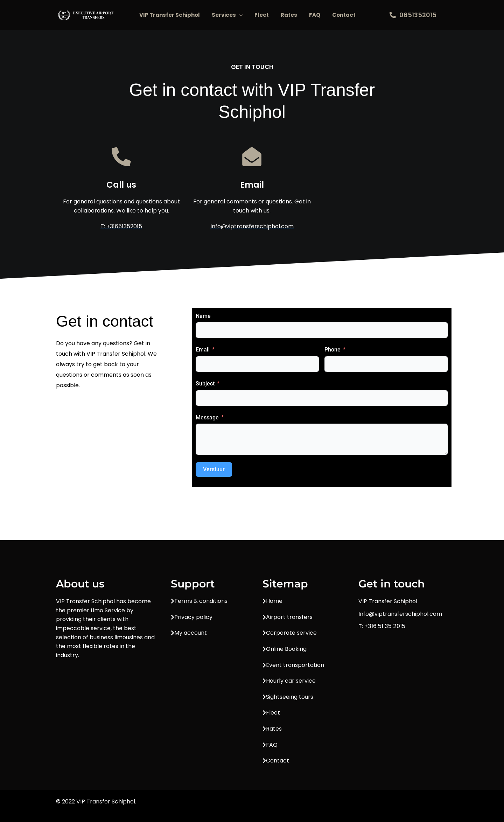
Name (203, 316)
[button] (239, 15)
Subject (205, 384)
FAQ (315, 15)
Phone (332, 350)
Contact (344, 15)
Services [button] (227, 15)
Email (203, 350)
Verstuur (214, 470)
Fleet (262, 15)
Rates (289, 15)
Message (207, 417)
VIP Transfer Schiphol (170, 15)
